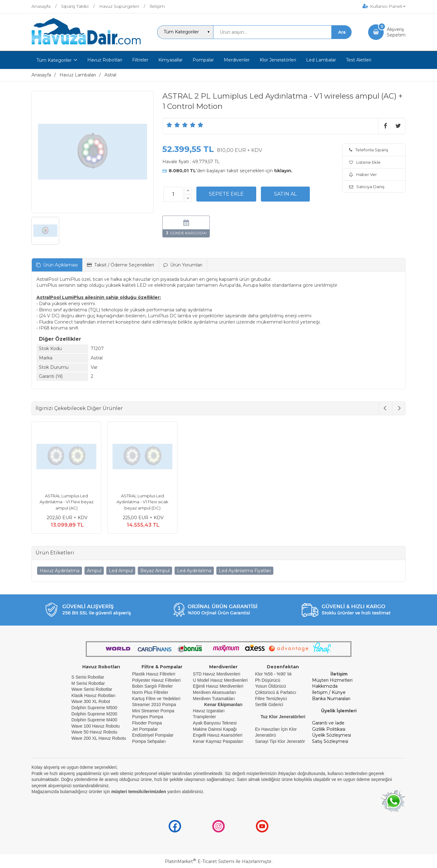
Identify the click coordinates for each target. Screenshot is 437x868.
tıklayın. (283, 171)
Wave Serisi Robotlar (92, 689)
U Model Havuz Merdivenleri (220, 680)
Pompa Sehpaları (149, 741)
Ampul (94, 571)
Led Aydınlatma (194, 571)
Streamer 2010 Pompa (154, 705)
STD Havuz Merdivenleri (217, 674)
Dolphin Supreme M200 (95, 714)
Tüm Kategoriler (54, 60)
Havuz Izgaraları (209, 711)
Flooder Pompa (147, 723)
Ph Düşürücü (268, 680)
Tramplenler (204, 717)
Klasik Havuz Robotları (94, 695)
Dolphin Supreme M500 (94, 708)
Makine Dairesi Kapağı (215, 729)
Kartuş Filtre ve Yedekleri (156, 699)
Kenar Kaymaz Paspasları (218, 741)
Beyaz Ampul (155, 571)
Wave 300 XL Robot (91, 701)
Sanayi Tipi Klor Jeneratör (280, 741)
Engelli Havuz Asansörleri (218, 735)
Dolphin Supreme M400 (94, 720)
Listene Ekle (365, 162)
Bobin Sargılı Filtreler (153, 686)
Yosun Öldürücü (270, 686)
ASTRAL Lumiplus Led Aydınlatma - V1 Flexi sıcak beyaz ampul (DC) (142, 502)
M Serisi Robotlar (88, 683)
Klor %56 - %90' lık (273, 674)
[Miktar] (173, 194)
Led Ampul (121, 571)
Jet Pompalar (145, 729)
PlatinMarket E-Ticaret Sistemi (200, 861)
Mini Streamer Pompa (153, 711)
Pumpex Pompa (148, 717)
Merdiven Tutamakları (214, 699)
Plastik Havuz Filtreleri (154, 674)
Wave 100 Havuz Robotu (96, 726)
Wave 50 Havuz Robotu (95, 732)
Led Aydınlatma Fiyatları (245, 571)
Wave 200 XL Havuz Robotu (99, 738)
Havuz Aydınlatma (60, 571)
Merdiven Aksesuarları (215, 692)
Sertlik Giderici (269, 705)
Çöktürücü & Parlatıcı (276, 692)
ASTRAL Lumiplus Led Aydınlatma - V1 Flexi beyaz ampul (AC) (67, 502)
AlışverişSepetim (396, 32)
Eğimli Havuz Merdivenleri (218, 686)
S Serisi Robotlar (88, 677)
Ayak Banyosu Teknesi (215, 723)
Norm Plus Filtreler (150, 692)
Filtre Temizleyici (271, 699)
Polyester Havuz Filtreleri (156, 680)
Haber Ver (363, 174)
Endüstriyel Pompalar (153, 735)
